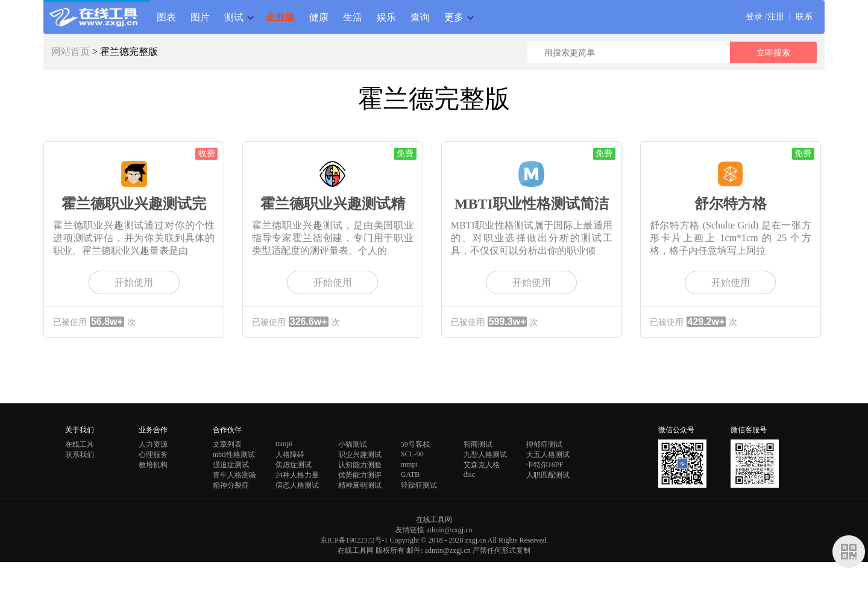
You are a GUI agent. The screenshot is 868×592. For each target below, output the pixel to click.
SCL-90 (412, 454)
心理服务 (153, 455)
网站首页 (71, 52)
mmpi (284, 444)
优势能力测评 (360, 475)
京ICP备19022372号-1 (354, 540)
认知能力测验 (360, 465)
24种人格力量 (297, 475)
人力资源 (153, 444)
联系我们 (80, 455)
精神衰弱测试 (360, 485)
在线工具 (80, 444)
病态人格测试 (297, 485)
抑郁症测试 (544, 444)
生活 (353, 17)
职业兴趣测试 (360, 455)
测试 (234, 17)
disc (469, 474)
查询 (420, 17)
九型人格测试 (485, 455)
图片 (200, 17)
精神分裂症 (231, 485)
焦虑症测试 (294, 465)
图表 (166, 17)
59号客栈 (415, 444)
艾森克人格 (482, 465)
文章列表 (227, 444)
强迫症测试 (231, 465)
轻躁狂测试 (419, 485)
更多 (454, 17)
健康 (319, 17)
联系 (804, 17)
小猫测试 (353, 444)
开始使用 (134, 282)
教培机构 (153, 465)
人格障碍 (290, 455)
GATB (410, 474)
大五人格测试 (548, 455)
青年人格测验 (234, 475)
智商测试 (478, 444)
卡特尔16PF (545, 465)
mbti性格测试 (234, 455)
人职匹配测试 (548, 475)
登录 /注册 (765, 17)
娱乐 (386, 17)
